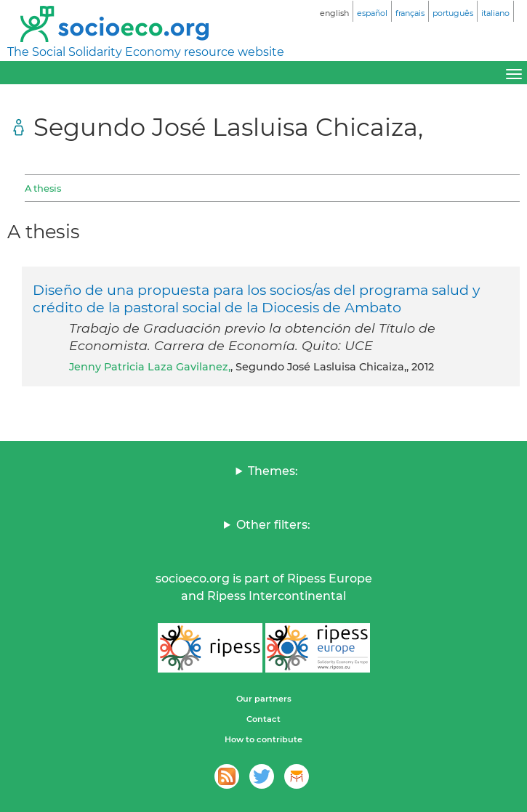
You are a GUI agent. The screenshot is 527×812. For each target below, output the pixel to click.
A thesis (43, 188)
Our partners (264, 699)
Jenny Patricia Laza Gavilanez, (150, 367)
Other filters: (273, 525)
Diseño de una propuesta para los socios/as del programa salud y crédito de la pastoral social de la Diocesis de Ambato (256, 299)
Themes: (273, 471)
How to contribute (263, 739)
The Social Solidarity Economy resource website (146, 52)
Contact (263, 719)
